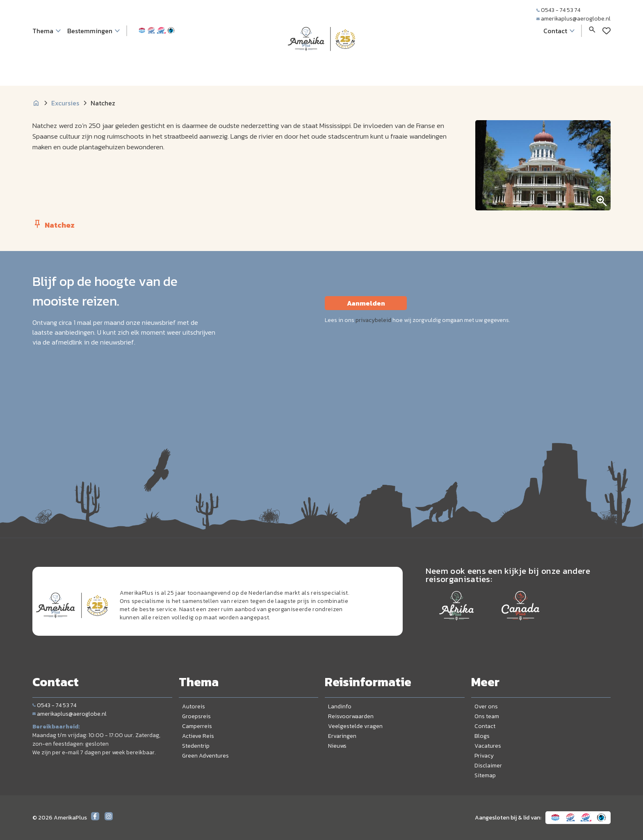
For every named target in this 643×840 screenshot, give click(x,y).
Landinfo (340, 706)
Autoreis (194, 706)
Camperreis (197, 726)
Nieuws (337, 746)
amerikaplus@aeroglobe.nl (573, 19)
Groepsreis (196, 716)
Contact (485, 726)
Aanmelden (366, 303)
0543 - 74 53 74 (558, 10)
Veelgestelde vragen (355, 726)
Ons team (487, 716)
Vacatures (488, 746)
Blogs (482, 736)
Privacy (484, 756)
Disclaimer (488, 766)
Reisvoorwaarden (351, 716)
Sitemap (485, 775)
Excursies (65, 103)
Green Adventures (205, 756)
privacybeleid (373, 320)
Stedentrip (196, 746)
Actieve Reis (198, 736)
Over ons (486, 706)
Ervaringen (342, 736)
